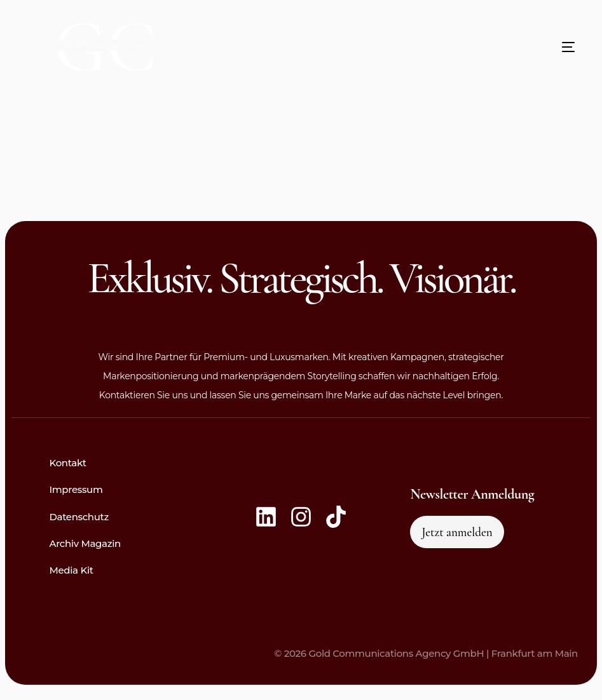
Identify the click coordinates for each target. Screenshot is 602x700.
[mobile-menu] (543, 47)
